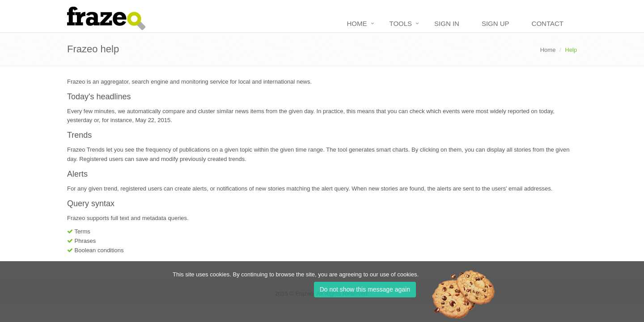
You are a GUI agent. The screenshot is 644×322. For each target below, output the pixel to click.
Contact (548, 23)
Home (357, 23)
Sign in (447, 23)
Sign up (496, 23)
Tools (401, 23)
